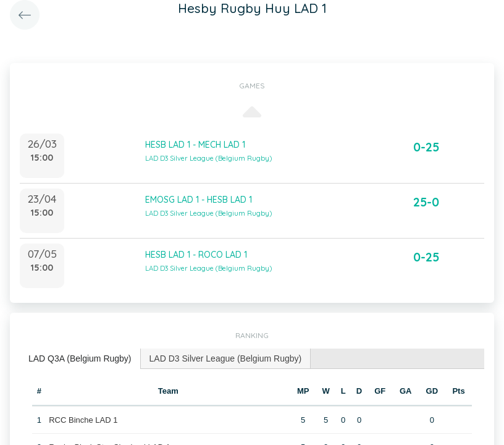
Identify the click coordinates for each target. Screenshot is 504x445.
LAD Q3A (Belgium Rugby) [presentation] (80, 358)
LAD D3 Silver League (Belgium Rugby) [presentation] (226, 358)
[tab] (80, 359)
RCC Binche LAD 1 (83, 420)
